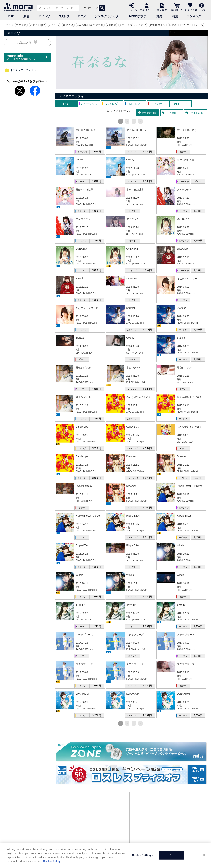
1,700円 (147, 508)
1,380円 (147, 152)
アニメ (82, 16)
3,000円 (97, 270)
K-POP (173, 25)
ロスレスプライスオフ (133, 25)
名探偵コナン (158, 25)
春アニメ (68, 25)
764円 (198, 181)
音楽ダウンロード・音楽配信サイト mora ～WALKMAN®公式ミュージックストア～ (19, 7)
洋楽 (159, 16)
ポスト (172, 32)
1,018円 (97, 152)
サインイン (131, 10)
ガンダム (187, 25)
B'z (43, 25)
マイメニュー (147, 10)
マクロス (21, 25)
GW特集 (82, 25)
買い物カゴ (177, 10)
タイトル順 (197, 113)
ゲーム (199, 25)
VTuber (111, 25)
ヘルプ (202, 10)
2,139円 (198, 241)
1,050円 (97, 211)
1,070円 (198, 270)
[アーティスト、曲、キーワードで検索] (57, 8)
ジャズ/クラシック (107, 16)
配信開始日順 (149, 113)
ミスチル (54, 25)
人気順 (173, 113)
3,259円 (147, 270)
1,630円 (198, 330)
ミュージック (82, 152)
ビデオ (183, 152)
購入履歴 (162, 10)
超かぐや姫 (97, 25)
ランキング (194, 16)
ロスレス (64, 16)
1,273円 (147, 478)
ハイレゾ (44, 16)
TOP (11, 16)
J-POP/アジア (138, 16)
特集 (175, 16)
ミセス (34, 25)
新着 (26, 16)
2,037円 (198, 478)
